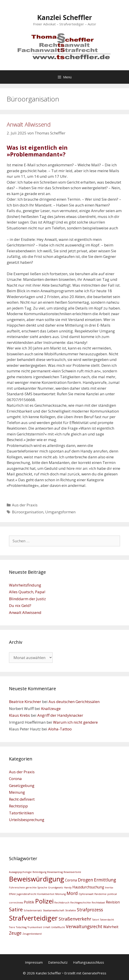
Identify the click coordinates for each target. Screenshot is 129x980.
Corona (15, 779)
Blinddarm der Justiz (27, 599)
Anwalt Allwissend (29, 124)
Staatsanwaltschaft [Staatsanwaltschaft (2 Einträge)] (54, 910)
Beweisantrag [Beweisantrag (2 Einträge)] (55, 872)
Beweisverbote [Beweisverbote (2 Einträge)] (72, 872)
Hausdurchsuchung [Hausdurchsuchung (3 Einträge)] (88, 887)
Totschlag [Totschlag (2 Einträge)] (21, 927)
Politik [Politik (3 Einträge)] (29, 902)
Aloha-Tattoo (60, 729)
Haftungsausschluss (89, 962)
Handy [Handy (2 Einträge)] (68, 888)
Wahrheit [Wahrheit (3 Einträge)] (111, 927)
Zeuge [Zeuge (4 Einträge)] (15, 933)
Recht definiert (22, 799)
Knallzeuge (51, 709)
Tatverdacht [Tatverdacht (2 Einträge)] (107, 920)
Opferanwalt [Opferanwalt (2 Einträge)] (86, 894)
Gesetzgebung (22, 786)
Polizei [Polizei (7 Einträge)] (44, 901)
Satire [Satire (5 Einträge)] (16, 909)
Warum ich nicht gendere (75, 722)
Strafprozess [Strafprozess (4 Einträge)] (90, 910)
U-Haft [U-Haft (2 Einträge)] (47, 927)
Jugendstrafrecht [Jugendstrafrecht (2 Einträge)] (27, 894)
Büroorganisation (28, 512)
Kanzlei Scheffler (64, 17)
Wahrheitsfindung (25, 585)
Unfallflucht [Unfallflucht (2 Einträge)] (58, 927)
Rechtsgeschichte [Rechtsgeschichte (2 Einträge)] (81, 903)
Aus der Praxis (25, 505)
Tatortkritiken (21, 813)
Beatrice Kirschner (25, 702)
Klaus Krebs (19, 715)
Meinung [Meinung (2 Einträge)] (60, 894)
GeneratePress (94, 973)
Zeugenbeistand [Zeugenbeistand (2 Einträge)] (32, 934)
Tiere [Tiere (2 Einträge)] (12, 927)
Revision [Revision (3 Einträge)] (113, 902)
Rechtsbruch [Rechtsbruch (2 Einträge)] (62, 903)
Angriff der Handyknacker (60, 715)
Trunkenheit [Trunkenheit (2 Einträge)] (35, 927)
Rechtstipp (18, 806)
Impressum (34, 962)
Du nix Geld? (20, 605)
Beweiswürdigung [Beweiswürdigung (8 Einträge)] (37, 879)
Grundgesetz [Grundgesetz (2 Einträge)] (56, 888)
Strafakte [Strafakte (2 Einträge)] (71, 910)
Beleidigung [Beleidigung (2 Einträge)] (39, 872)
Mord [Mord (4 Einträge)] (72, 893)
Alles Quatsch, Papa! (27, 592)
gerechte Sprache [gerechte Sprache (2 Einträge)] (37, 888)
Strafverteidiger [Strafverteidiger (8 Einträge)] (33, 918)
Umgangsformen (60, 512)
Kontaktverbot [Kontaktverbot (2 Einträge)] (46, 894)
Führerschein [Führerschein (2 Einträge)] (17, 888)
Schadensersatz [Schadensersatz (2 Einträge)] (33, 910)
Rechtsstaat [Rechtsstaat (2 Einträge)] (98, 903)
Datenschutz (58, 962)
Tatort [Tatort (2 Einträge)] (96, 920)
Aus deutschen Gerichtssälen (74, 702)
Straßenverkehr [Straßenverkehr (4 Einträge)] (75, 919)
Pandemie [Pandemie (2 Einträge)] (100, 894)
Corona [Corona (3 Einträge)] (71, 880)
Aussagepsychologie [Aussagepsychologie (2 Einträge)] (20, 872)
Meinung (17, 792)
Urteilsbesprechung (27, 820)
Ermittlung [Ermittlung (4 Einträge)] (105, 880)
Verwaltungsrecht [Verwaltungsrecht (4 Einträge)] (84, 926)
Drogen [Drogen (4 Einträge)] (85, 880)
